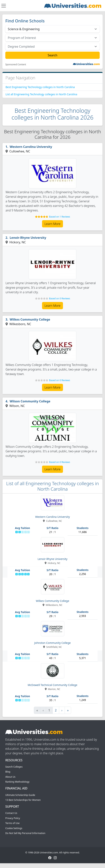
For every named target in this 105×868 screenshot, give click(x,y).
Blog (8, 772)
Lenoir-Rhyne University (28, 238)
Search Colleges (14, 767)
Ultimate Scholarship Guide (20, 795)
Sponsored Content (16, 65)
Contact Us (11, 813)
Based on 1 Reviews (60, 217)
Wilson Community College (30, 401)
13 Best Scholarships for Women (23, 800)
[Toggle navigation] (4, 6)
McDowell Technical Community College (53, 685)
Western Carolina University (31, 147)
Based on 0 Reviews (60, 298)
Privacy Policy (13, 818)
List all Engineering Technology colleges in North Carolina (41, 94)
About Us (10, 777)
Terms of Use (12, 823)
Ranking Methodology (17, 782)
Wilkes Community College (30, 319)
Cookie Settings (14, 828)
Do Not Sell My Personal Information (25, 833)
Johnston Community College (52, 643)
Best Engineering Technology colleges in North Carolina (40, 87)
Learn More (52, 224)
